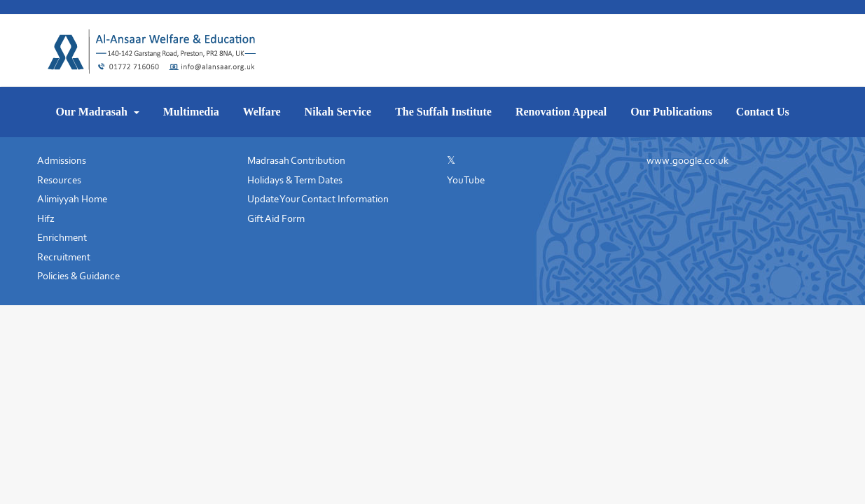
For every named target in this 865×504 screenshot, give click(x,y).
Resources (59, 180)
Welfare (262, 112)
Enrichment (62, 237)
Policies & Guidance (78, 276)
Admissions (62, 160)
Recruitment (64, 257)
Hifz (46, 218)
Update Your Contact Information (318, 199)
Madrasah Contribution (296, 160)
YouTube (466, 180)
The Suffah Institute (443, 112)
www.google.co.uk (687, 160)
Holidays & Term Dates (295, 180)
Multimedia (191, 112)
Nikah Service (338, 112)
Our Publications (671, 112)
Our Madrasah (93, 112)
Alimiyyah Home (72, 199)
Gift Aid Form (276, 218)
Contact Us (763, 112)
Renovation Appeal (561, 112)
